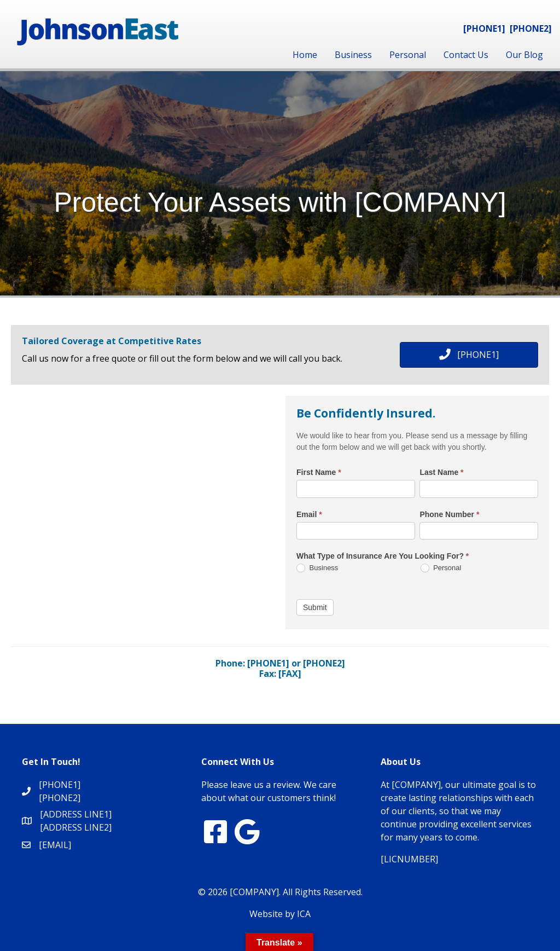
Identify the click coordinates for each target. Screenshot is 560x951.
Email (309, 514)
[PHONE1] (484, 28)
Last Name (441, 472)
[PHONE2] (531, 28)
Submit (315, 607)
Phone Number (449, 514)
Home (305, 55)
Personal (408, 55)
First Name (319, 472)
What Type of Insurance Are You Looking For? (383, 556)
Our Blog (524, 55)
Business (353, 55)
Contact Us (466, 55)
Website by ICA (280, 914)
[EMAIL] (55, 845)
